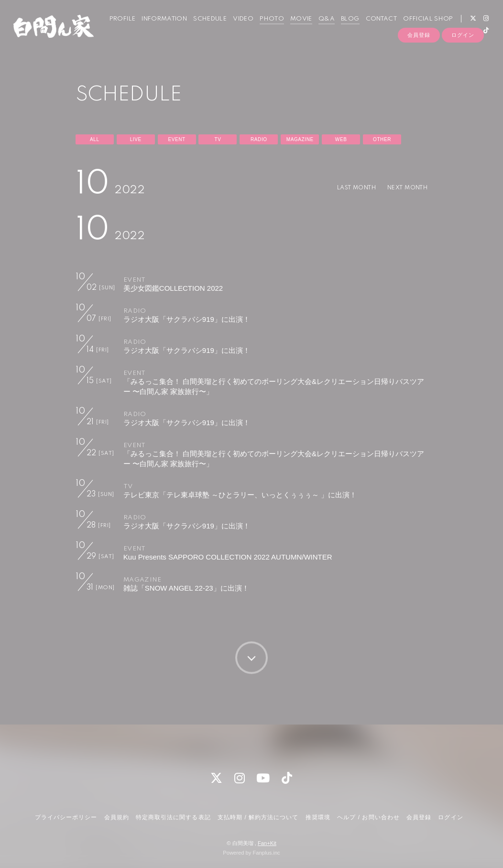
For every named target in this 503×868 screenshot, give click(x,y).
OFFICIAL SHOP (422, 28)
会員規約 (117, 817)
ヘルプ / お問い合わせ (368, 817)
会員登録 (419, 56)
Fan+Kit (267, 843)
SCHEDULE (204, 28)
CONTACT (375, 28)
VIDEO (237, 28)
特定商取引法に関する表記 (173, 817)
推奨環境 (318, 817)
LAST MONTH (346, 188)
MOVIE (295, 28)
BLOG (344, 28)
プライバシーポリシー (66, 817)
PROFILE (116, 28)
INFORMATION (158, 28)
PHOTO (266, 28)
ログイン (463, 56)
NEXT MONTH (404, 188)
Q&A (320, 28)
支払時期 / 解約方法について (258, 817)
